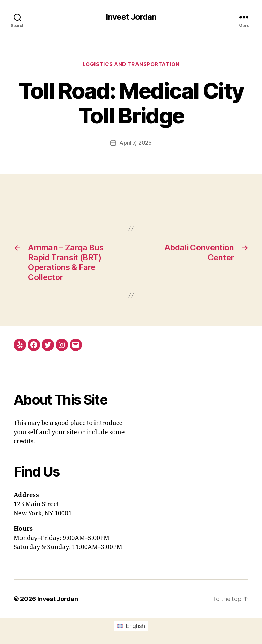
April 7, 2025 (136, 143)
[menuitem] (131, 626)
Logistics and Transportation (131, 64)
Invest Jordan (131, 17)
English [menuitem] (135, 626)
